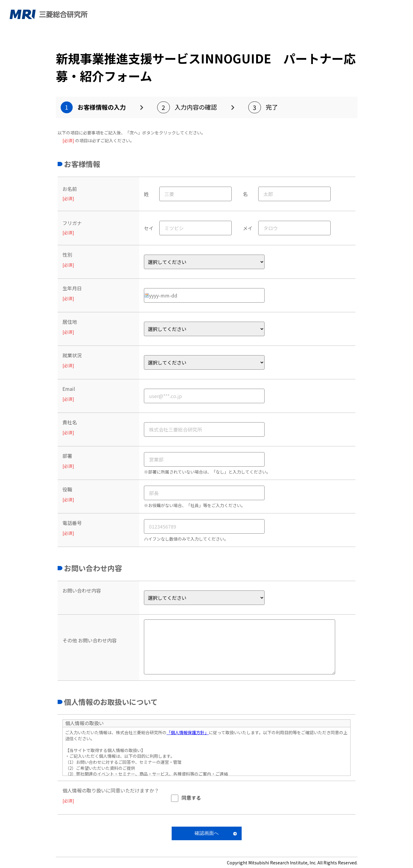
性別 (67, 255)
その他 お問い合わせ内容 (90, 640)
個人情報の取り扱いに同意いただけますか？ (111, 790)
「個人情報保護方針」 (188, 732)
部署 (67, 456)
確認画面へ (207, 833)
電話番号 (72, 523)
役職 (67, 489)
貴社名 (70, 422)
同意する (191, 798)
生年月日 (72, 288)
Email (69, 389)
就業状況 (72, 355)
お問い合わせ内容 (82, 590)
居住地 (70, 322)
